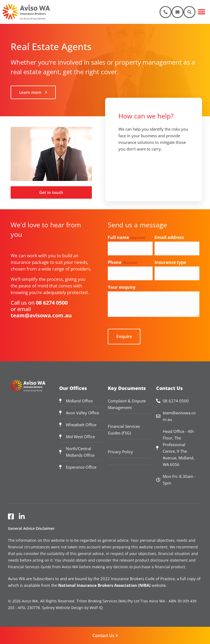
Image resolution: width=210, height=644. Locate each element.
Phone (123, 262)
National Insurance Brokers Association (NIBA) (104, 585)
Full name (127, 237)
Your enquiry (122, 287)
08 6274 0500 (52, 303)
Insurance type (170, 262)
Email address (169, 237)
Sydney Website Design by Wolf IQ (72, 607)
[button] (201, 12)
